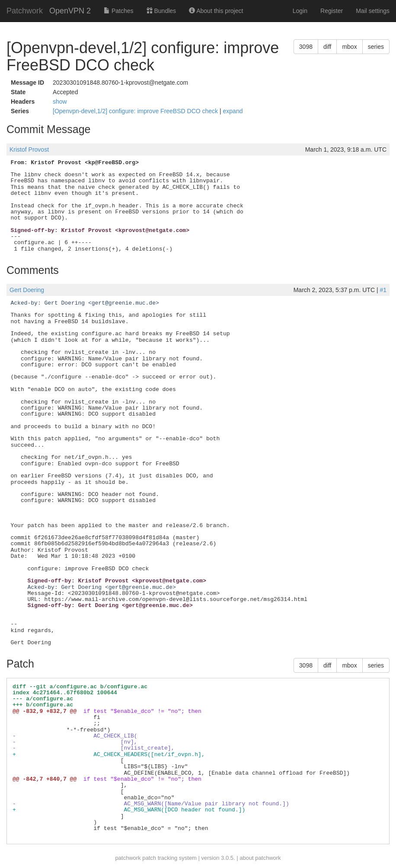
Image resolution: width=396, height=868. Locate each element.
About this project (216, 11)
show (60, 102)
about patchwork (260, 858)
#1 (383, 290)
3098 (306, 47)
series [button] (376, 47)
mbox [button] (349, 47)
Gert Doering (27, 290)
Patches (118, 11)
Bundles (161, 11)
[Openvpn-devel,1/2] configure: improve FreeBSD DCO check (136, 111)
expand (233, 111)
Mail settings (373, 11)
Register (332, 11)
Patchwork (25, 11)
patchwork (128, 858)
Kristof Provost (29, 149)
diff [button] (327, 47)
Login (300, 11)
